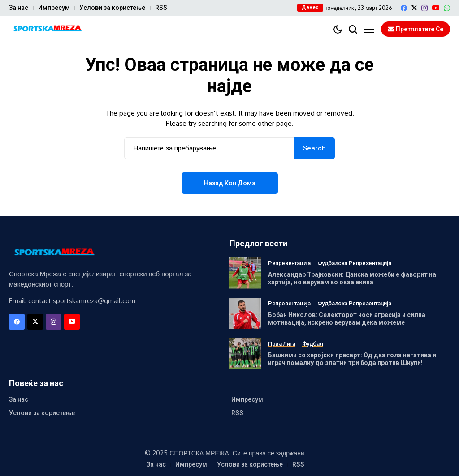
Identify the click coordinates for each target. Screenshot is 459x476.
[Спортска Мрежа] (47, 29)
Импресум (54, 8)
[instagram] (424, 8)
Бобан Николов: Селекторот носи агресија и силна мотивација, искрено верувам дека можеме (347, 319)
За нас (19, 8)
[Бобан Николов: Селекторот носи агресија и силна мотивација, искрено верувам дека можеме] (245, 313)
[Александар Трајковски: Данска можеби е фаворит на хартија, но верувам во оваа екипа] (245, 273)
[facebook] (404, 8)
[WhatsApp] (447, 8)
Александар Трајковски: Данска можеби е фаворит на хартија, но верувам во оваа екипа (352, 278)
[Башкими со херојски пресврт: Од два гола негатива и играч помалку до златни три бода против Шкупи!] (245, 354)
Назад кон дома (230, 183)
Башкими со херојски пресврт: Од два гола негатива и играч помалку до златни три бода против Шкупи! (352, 359)
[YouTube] (436, 8)
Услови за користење (112, 8)
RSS (161, 8)
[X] (414, 8)
